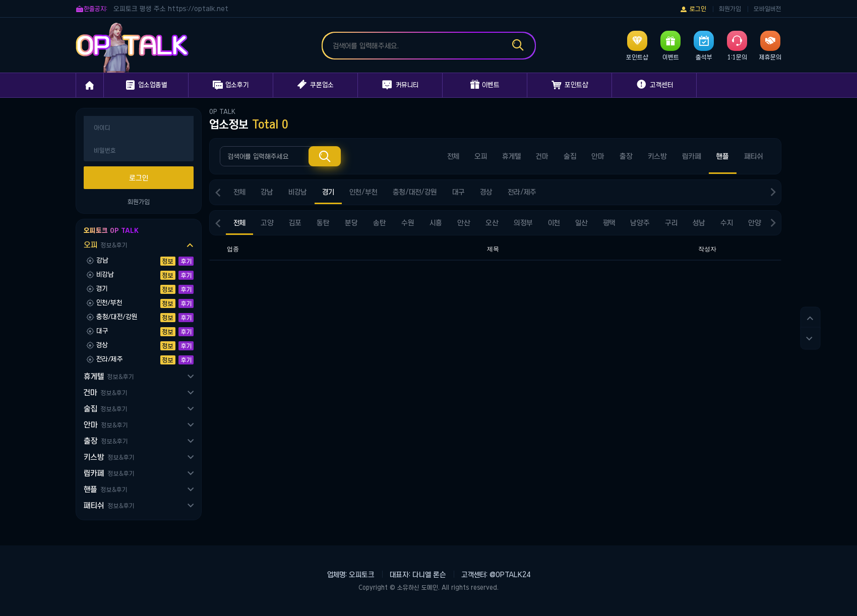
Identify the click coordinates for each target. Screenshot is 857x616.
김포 (295, 223)
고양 (267, 223)
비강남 (298, 192)
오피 (105, 245)
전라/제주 (522, 192)
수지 (727, 223)
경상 (486, 192)
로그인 (693, 9)
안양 (755, 223)
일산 (581, 223)
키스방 (109, 457)
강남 (267, 192)
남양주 (640, 223)
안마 (106, 425)
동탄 (323, 223)
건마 (105, 392)
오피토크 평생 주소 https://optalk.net (171, 9)
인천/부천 (363, 192)
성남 (699, 223)
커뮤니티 (400, 85)
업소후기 (231, 85)
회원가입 (730, 9)
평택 (609, 223)
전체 (453, 156)
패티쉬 (109, 505)
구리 (671, 223)
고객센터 (654, 85)
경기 (328, 192)
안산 (464, 223)
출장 (106, 441)
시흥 (436, 223)
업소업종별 (146, 85)
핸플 (105, 489)
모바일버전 (768, 9)
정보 (168, 261)
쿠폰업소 (316, 85)
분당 (351, 223)
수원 (408, 223)
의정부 (523, 223)
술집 (105, 409)
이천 (554, 223)
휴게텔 (109, 376)
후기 (186, 261)
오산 (492, 223)
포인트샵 (570, 85)
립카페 (109, 473)
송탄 (380, 223)
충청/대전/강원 (415, 192)
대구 (458, 192)
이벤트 (485, 85)
